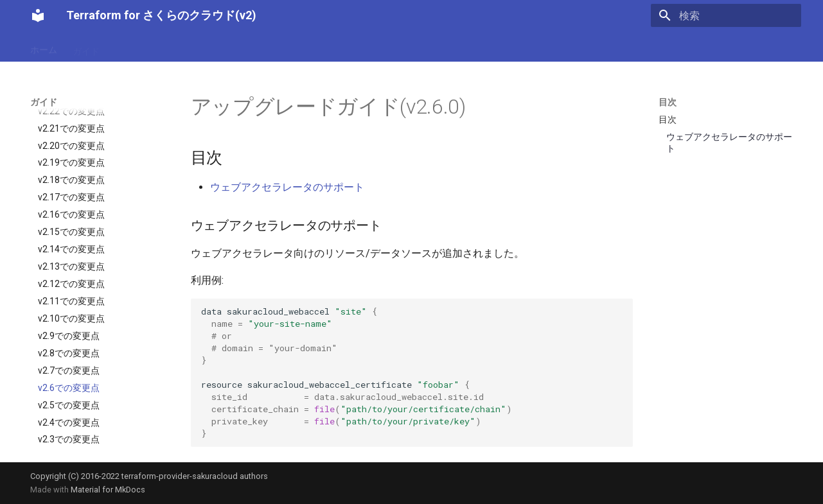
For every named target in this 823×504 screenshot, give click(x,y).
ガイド (86, 47)
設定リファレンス (151, 47)
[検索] (726, 15)
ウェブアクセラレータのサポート (287, 187)
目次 (668, 102)
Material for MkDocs (108, 490)
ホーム (44, 47)
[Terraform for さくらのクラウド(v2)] (38, 15)
